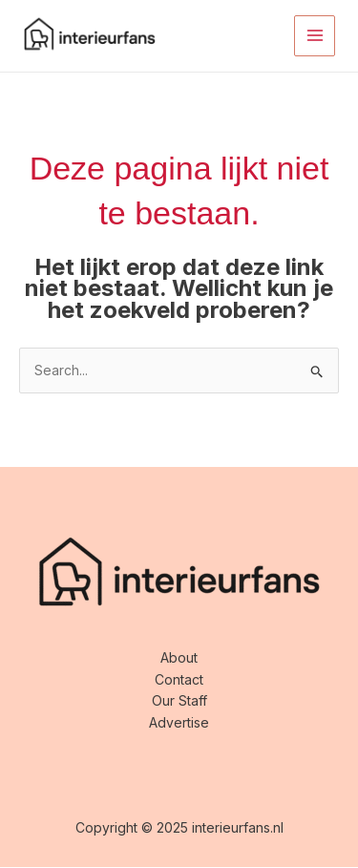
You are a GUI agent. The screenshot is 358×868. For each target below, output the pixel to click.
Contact (179, 679)
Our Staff (179, 700)
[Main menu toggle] (315, 36)
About (179, 657)
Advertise (179, 722)
